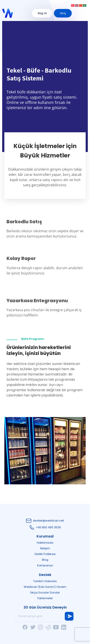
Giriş (63, 13)
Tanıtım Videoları (45, 581)
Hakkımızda (45, 543)
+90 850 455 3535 (48, 527)
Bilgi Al (42, 13)
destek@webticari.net (48, 521)
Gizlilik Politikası (45, 554)
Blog (45, 560)
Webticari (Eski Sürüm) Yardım (45, 587)
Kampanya (45, 565)
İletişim (45, 548)
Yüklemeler (45, 598)
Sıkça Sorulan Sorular (45, 593)
